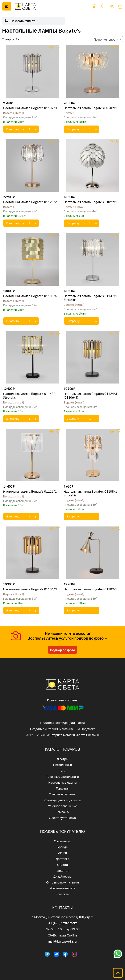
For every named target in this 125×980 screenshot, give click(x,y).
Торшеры (62, 788)
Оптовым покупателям (62, 882)
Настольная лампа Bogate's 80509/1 (90, 108)
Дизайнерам (63, 876)
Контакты (62, 894)
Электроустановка (62, 818)
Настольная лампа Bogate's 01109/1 (90, 589)
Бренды (62, 847)
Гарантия (63, 870)
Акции (63, 853)
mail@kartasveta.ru (62, 941)
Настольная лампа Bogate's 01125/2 (30, 202)
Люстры (62, 759)
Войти (94, 6)
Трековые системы (63, 794)
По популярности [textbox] (106, 39)
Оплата (63, 865)
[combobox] (107, 39)
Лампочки (62, 812)
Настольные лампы (62, 782)
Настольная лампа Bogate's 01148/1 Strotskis (30, 395)
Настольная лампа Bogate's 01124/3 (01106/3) (90, 395)
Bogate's (14, 113)
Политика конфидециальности (63, 723)
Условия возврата (62, 888)
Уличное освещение (62, 806)
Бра (62, 771)
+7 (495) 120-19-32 (63, 923)
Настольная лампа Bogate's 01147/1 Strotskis (90, 298)
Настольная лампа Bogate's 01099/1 (90, 202)
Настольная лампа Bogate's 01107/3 (30, 108)
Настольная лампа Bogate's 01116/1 (30, 491)
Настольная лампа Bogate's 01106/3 (30, 589)
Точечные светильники (62, 776)
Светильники (63, 765)
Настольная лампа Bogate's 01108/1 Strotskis (90, 493)
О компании (63, 841)
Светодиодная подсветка (62, 800)
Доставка (62, 859)
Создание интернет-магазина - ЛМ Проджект (62, 729)
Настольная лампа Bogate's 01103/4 (30, 296)
